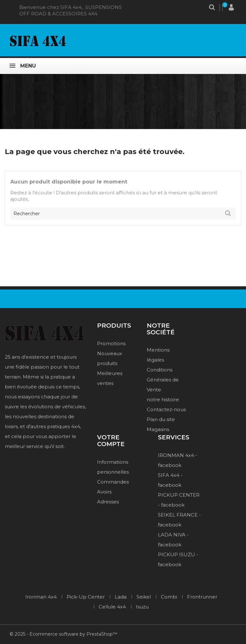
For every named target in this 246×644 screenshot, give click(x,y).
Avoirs (104, 492)
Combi (169, 597)
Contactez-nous (166, 409)
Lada (121, 597)
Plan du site (161, 419)
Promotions (111, 343)
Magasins (158, 429)
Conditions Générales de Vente (163, 380)
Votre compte (111, 441)
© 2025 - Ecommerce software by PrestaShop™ (63, 634)
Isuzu (142, 607)
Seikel (144, 597)
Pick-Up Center (86, 597)
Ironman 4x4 (41, 597)
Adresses (108, 502)
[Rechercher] (123, 214)
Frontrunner (202, 597)
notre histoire (163, 399)
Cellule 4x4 (112, 607)
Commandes (113, 482)
